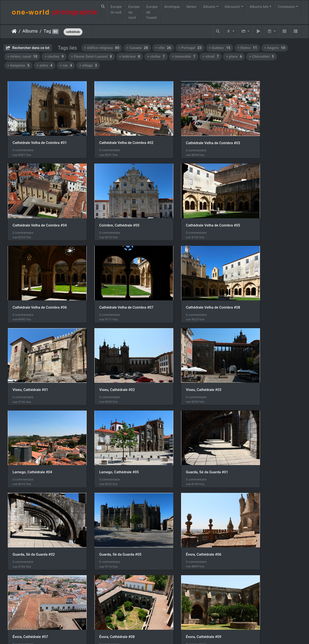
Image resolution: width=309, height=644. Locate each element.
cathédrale (73, 32)
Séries (191, 7)
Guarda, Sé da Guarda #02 (260, 359)
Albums (209, 7)
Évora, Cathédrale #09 (30, 507)
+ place (234, 57)
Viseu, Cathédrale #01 (106, 284)
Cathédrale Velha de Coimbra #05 (115, 209)
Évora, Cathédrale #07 (181, 433)
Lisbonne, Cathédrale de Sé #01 (189, 507)
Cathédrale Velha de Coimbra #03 (190, 135)
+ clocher (54, 57)
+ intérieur (130, 57)
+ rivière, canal (22, 57)
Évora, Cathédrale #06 (106, 433)
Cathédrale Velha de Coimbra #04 (266, 135)
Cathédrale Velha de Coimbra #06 (190, 209)
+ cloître (156, 57)
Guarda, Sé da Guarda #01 (184, 358)
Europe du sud (116, 10)
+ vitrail (211, 57)
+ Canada (137, 48)
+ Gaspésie (18, 65)
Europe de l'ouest (152, 12)
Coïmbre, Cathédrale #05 (33, 209)
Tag (47, 31)
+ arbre (45, 65)
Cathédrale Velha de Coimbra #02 (115, 135)
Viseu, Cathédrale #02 (181, 284)
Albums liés (259, 7)
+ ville (163, 48)
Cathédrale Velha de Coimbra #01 (40, 135)
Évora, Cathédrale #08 (256, 433)
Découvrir (233, 7)
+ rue (66, 65)
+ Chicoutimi (261, 57)
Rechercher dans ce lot (28, 48)
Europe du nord (134, 12)
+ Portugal (190, 48)
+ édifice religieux (102, 48)
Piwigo (152, 634)
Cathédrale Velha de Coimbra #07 (266, 209)
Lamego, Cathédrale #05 (108, 358)
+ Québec (220, 48)
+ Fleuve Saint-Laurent (91, 57)
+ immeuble (184, 57)
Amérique (172, 7)
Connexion (287, 7)
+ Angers (275, 48)
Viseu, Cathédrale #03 (256, 284)
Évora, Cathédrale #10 (106, 508)
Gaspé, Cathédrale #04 (257, 507)
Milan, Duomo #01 (27, 582)
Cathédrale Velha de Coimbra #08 (40, 284)
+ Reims (247, 48)
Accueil (14, 31)
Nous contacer (172, 634)
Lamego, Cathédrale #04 (32, 358)
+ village (88, 65)
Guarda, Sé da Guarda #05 (34, 433)
